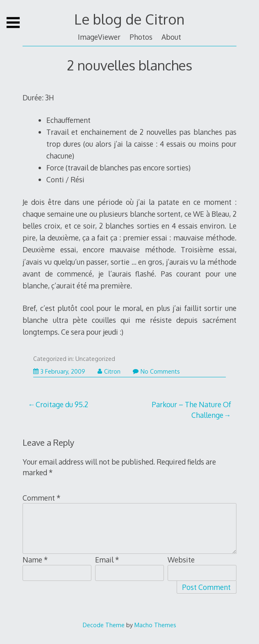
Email (107, 560)
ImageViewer (99, 37)
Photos (141, 37)
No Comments (156, 371)
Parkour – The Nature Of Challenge (191, 410)
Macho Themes (155, 625)
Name (35, 560)
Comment (42, 498)
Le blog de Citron (129, 19)
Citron (109, 371)
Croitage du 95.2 (62, 404)
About (171, 37)
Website (181, 560)
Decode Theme (104, 625)
